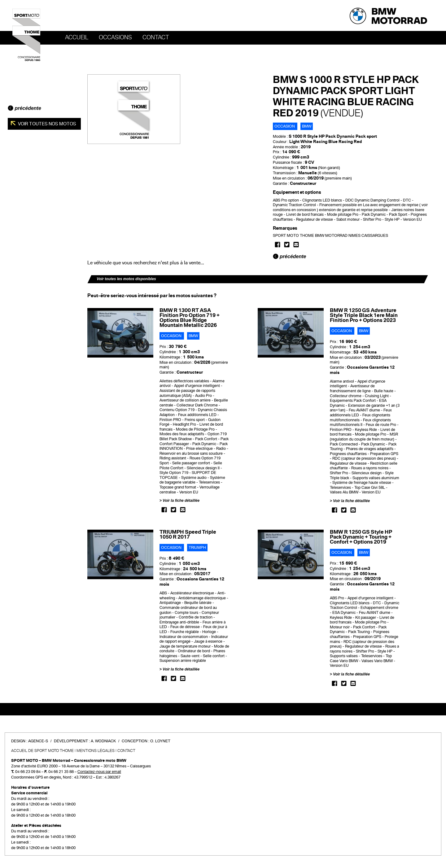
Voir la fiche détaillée (181, 501)
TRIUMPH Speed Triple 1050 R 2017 (188, 534)
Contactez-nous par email (99, 772)
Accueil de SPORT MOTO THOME (42, 751)
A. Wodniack (103, 741)
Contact (156, 37)
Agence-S (38, 741)
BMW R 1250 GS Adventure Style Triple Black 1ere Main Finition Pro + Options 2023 (364, 315)
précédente (24, 108)
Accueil (77, 37)
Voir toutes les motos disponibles (126, 279)
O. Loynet (160, 741)
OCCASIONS (115, 37)
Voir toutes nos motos (47, 124)
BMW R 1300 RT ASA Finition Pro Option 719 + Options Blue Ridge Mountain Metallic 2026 (190, 318)
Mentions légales (96, 751)
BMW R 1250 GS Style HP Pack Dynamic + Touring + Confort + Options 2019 (361, 537)
